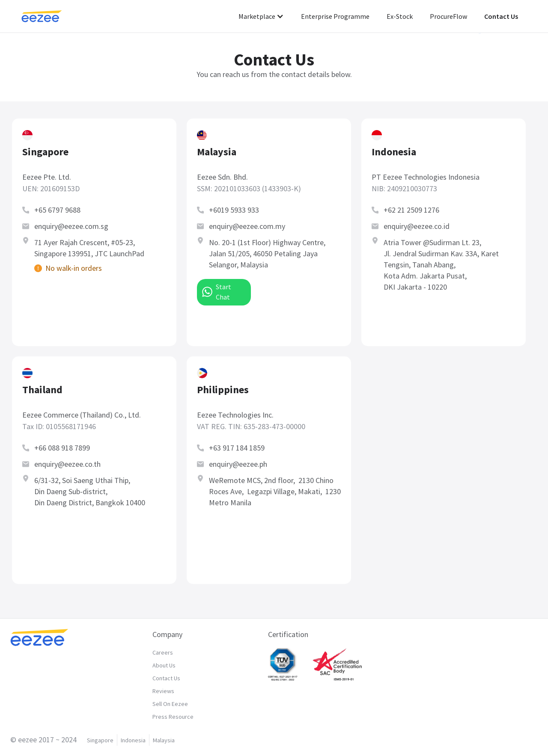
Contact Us (501, 16)
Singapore (100, 740)
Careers (163, 652)
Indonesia (133, 740)
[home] (50, 16)
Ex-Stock (400, 16)
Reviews (163, 691)
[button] (261, 16)
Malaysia (164, 740)
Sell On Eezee (170, 704)
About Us (164, 665)
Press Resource (173, 717)
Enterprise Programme (335, 16)
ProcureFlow (448, 16)
